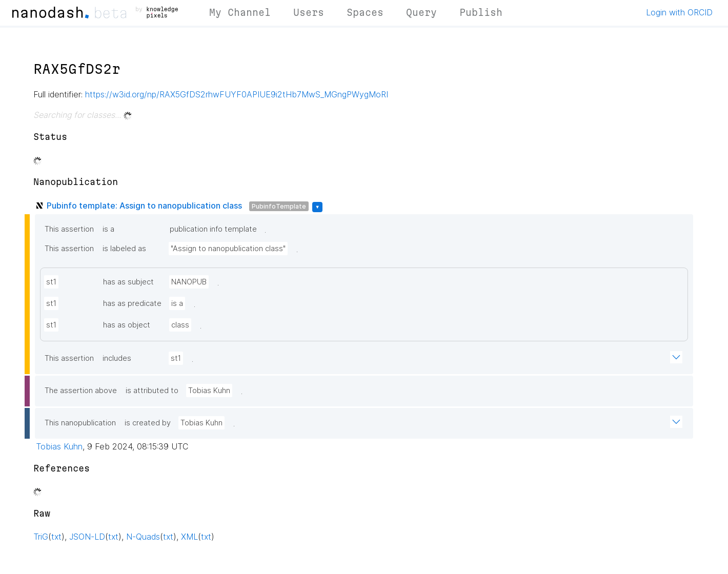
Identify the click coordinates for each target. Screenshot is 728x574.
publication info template (213, 229)
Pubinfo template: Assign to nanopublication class (144, 206)
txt (56, 537)
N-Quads (143, 537)
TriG (41, 537)
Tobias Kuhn (209, 391)
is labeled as (124, 249)
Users (309, 12)
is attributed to (152, 391)
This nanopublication (80, 423)
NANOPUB (189, 282)
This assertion (69, 229)
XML (189, 537)
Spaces (365, 12)
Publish (481, 12)
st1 (51, 282)
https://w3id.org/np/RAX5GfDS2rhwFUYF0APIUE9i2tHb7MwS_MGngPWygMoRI (237, 94)
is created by (148, 423)
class (180, 325)
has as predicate (132, 303)
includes (117, 358)
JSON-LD (87, 537)
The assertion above (81, 391)
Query (421, 12)
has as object (127, 325)
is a (108, 229)
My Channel (240, 12)
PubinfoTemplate (279, 206)
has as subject (128, 282)
